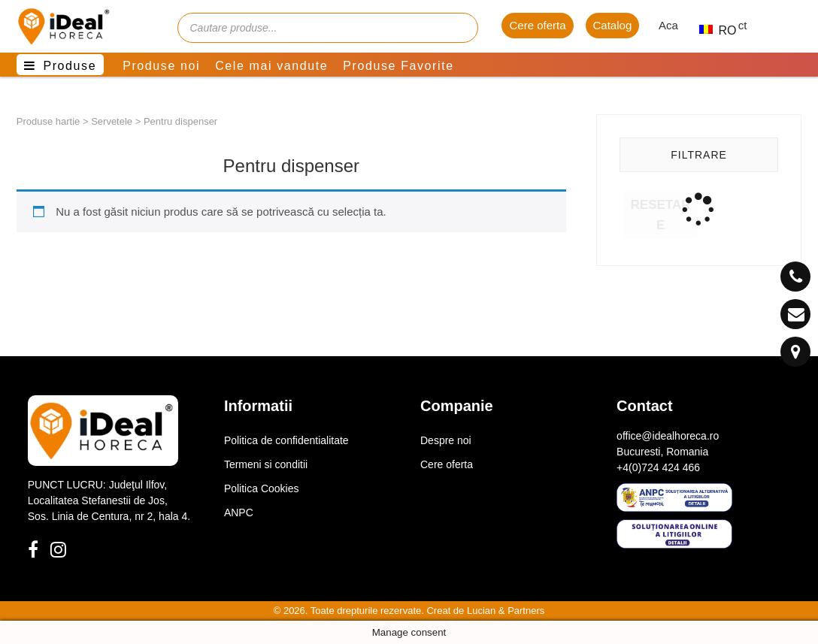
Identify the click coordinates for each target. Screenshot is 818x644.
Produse (70, 66)
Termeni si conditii (266, 464)
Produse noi (161, 66)
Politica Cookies (262, 488)
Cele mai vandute (271, 66)
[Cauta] (459, 28)
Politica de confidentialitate (286, 440)
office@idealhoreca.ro (668, 436)
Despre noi (446, 440)
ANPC (239, 512)
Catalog (613, 25)
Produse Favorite (398, 66)
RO (711, 30)
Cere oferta (537, 25)
